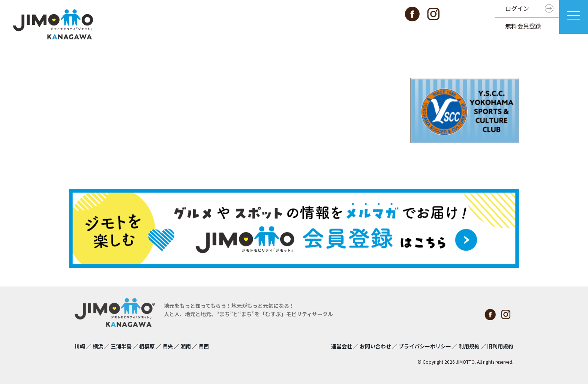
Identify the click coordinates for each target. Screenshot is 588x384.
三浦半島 (121, 346)
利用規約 (469, 346)
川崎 (80, 346)
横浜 (98, 346)
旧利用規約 (500, 346)
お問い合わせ (375, 346)
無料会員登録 (523, 26)
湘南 (186, 346)
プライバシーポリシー (425, 346)
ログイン (517, 8)
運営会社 (342, 346)
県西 (204, 346)
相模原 (147, 346)
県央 (168, 346)
